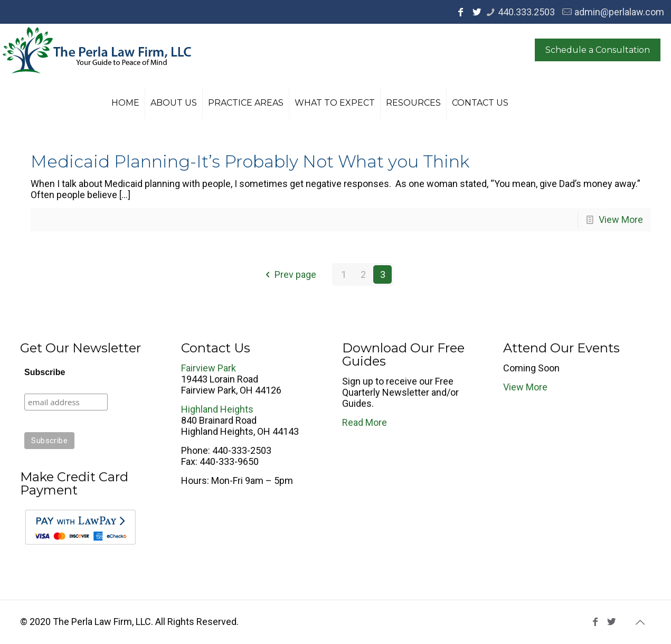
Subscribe (45, 372)
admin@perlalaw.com (619, 12)
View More (621, 220)
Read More (365, 422)
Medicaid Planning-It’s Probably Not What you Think (250, 161)
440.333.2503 (526, 12)
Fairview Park (209, 368)
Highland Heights (217, 409)
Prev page (289, 274)
